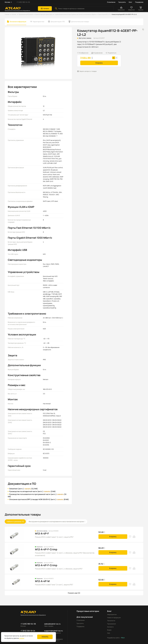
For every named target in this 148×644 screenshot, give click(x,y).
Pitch (123, 635)
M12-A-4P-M (42, 579)
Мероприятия (112, 612)
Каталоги (110, 625)
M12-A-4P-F (42, 531)
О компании (111, 2)
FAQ (109, 631)
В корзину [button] (99, 63)
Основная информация (18, 22)
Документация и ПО (58, 22)
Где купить (122, 2)
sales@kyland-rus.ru (52, 622)
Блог (130, 2)
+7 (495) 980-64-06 (23, 2)
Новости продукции (114, 615)
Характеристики (38, 22)
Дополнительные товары (80, 22)
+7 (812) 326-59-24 (28, 628)
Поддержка (139, 2)
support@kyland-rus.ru (53, 628)
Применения (112, 621)
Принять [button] (45, 637)
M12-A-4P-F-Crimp (46, 547)
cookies (22, 638)
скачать (27, 489)
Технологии (111, 618)
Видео (109, 628)
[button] (45, 9)
